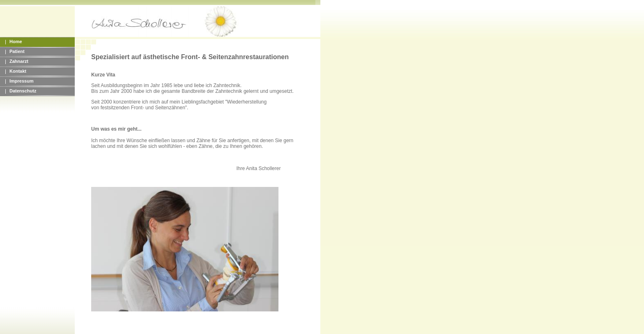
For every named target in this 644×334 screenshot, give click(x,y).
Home (16, 41)
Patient (17, 51)
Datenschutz (23, 91)
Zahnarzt (19, 61)
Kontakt (18, 71)
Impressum (22, 81)
